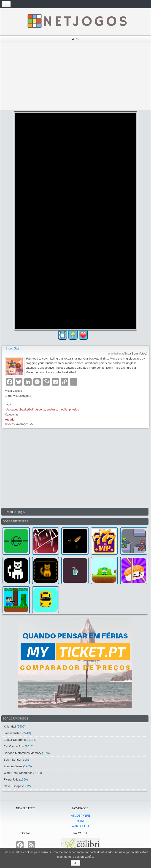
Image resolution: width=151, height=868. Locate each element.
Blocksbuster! (13, 733)
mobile (63, 409)
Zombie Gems (13, 766)
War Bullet (81, 826)
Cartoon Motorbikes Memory (22, 753)
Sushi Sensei (12, 760)
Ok (75, 863)
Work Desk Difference (18, 773)
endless (52, 409)
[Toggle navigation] (6, 4)
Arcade (10, 419)
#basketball (26, 409)
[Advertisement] (76, 76)
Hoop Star (13, 348)
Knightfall (10, 726)
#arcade (12, 409)
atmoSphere (80, 816)
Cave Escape (12, 786)
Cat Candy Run (14, 746)
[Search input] (72, 512)
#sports (40, 409)
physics (74, 409)
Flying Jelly (11, 779)
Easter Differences (16, 740)
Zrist (81, 821)
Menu (75, 39)
